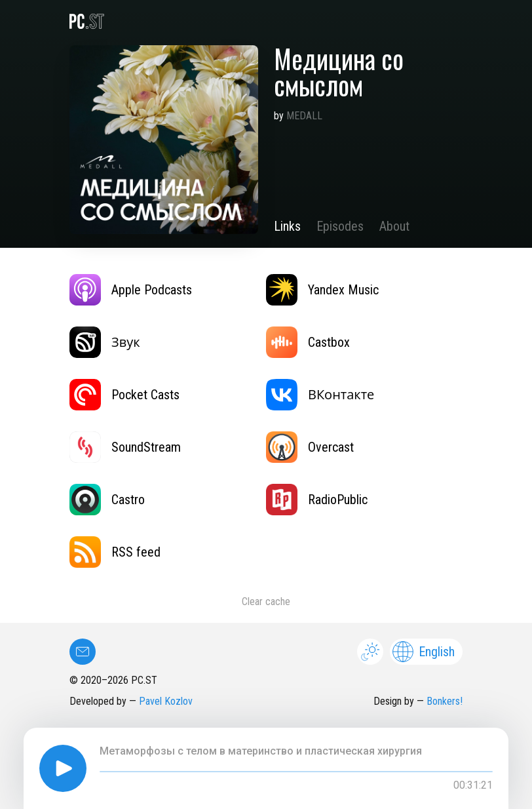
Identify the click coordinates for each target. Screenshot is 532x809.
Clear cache (266, 602)
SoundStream (125, 447)
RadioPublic (317, 500)
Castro (107, 500)
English (424, 652)
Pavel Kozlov (166, 701)
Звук (105, 342)
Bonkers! (445, 701)
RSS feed (115, 552)
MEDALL (304, 116)
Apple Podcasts (131, 290)
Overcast (310, 447)
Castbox (308, 342)
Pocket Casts (124, 395)
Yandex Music (322, 290)
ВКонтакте (320, 395)
